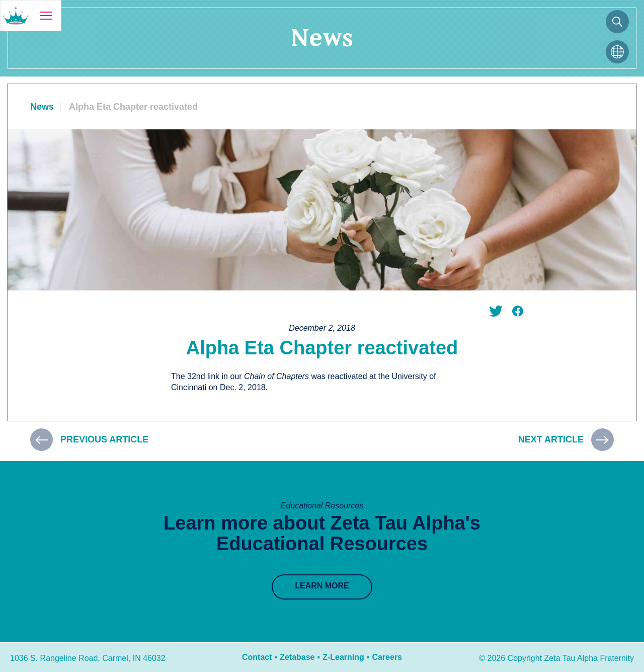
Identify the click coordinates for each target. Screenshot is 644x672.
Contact (257, 657)
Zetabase (297, 657)
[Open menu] (46, 16)
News (42, 107)
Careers (387, 657)
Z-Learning (343, 657)
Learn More (322, 586)
